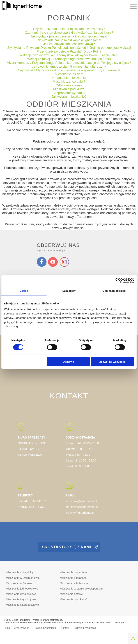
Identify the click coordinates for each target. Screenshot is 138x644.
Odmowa (68, 362)
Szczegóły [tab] (69, 291)
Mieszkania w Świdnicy (20, 572)
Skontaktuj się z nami (66, 547)
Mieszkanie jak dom (69, 74)
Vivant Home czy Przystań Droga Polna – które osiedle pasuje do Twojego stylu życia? (69, 63)
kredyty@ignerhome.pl (80, 513)
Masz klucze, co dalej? (69, 82)
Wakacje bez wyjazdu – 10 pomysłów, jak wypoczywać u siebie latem (69, 55)
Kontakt (65, 628)
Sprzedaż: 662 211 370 (33, 501)
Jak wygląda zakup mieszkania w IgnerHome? (69, 40)
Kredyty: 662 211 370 (31, 507)
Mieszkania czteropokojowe (22, 605)
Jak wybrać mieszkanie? (69, 97)
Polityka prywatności (85, 628)
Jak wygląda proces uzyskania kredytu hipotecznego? (69, 36)
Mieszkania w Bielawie (19, 583)
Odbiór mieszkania (69, 85)
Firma (7, 628)
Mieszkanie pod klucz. (69, 89)
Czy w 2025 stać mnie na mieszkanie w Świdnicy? (69, 29)
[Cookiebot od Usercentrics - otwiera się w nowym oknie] (118, 280)
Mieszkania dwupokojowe (21, 594)
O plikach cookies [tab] (114, 291)
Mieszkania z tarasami (73, 578)
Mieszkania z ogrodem (73, 572)
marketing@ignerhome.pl (82, 507)
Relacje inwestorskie (45, 628)
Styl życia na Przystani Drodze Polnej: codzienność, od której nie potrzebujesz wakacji (69, 48)
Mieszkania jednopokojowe (22, 589)
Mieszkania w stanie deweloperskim (81, 589)
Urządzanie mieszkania (69, 78)
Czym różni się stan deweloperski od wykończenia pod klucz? (69, 33)
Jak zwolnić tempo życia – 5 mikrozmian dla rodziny (69, 67)
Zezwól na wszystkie (112, 362)
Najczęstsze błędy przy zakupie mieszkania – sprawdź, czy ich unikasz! (69, 70)
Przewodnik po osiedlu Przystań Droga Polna (69, 51)
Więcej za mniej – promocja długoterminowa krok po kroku (69, 59)
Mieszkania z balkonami (74, 583)
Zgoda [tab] (24, 291)
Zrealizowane (22, 628)
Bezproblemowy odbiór (69, 93)
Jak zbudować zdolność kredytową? (69, 44)
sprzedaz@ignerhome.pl (81, 501)
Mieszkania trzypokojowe (21, 599)
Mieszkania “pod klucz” (74, 599)
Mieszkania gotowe (71, 594)
